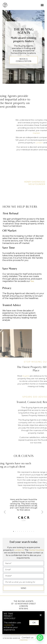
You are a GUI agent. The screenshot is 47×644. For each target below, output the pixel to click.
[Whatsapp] (40, 638)
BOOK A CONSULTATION (24, 60)
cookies (9, 625)
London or (19, 550)
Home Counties (36, 550)
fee (32, 281)
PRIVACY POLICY (32, 638)
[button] (42, 5)
